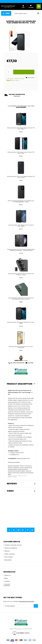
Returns (7, 551)
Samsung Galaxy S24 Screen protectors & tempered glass (21, 473)
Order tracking (9, 554)
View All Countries (7, 585)
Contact (7, 581)
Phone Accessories (26, 466)
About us (8, 575)
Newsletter (8, 560)
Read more (17, 96)
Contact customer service (13, 545)
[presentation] (27, 13)
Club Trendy (9, 557)
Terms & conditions (11, 548)
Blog (6, 578)
